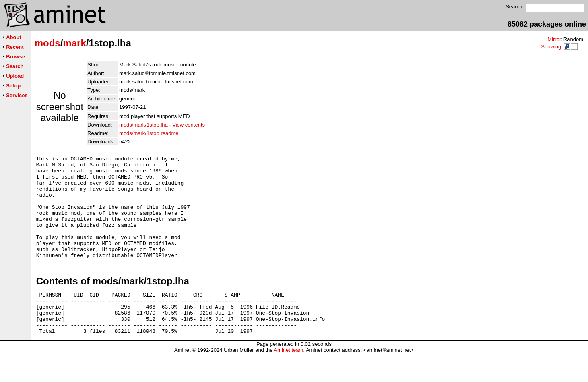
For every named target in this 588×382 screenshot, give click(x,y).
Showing (551, 47)
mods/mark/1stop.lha (143, 125)
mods (47, 43)
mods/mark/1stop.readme (149, 133)
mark (74, 43)
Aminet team (288, 379)
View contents (189, 125)
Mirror (554, 39)
